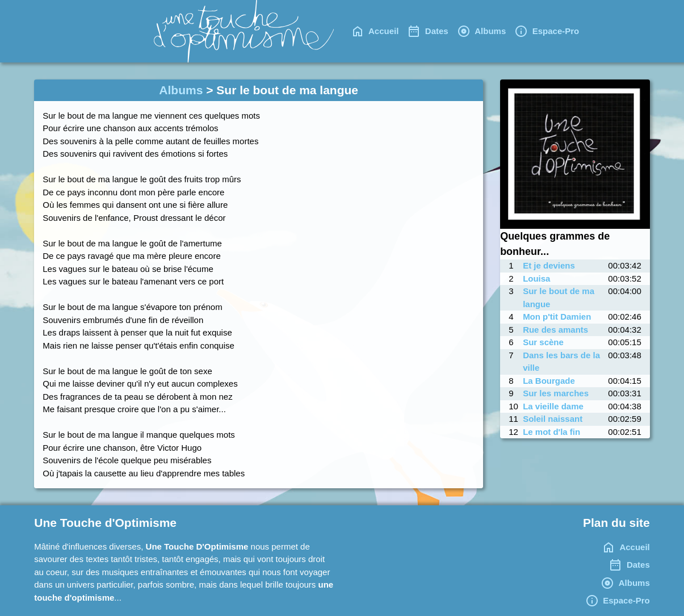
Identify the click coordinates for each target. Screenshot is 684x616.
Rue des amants (555, 330)
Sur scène (543, 342)
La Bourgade (549, 381)
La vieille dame (553, 406)
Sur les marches (556, 393)
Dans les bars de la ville (561, 362)
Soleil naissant (553, 419)
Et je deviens (549, 265)
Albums (181, 90)
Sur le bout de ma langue (559, 297)
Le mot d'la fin (551, 432)
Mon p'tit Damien (557, 317)
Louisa (536, 278)
